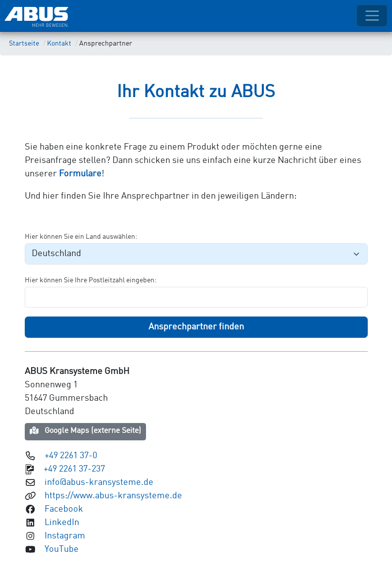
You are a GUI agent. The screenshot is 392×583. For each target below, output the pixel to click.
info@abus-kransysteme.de (99, 482)
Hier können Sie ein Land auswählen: (81, 237)
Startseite (24, 44)
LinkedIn (62, 523)
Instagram (65, 536)
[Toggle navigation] (372, 16)
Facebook (64, 509)
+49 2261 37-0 (71, 456)
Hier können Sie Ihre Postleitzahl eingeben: (91, 280)
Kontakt (59, 44)
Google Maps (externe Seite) (86, 431)
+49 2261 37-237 (74, 469)
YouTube (62, 549)
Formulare (80, 174)
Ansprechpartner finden (196, 327)
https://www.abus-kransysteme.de (113, 496)
